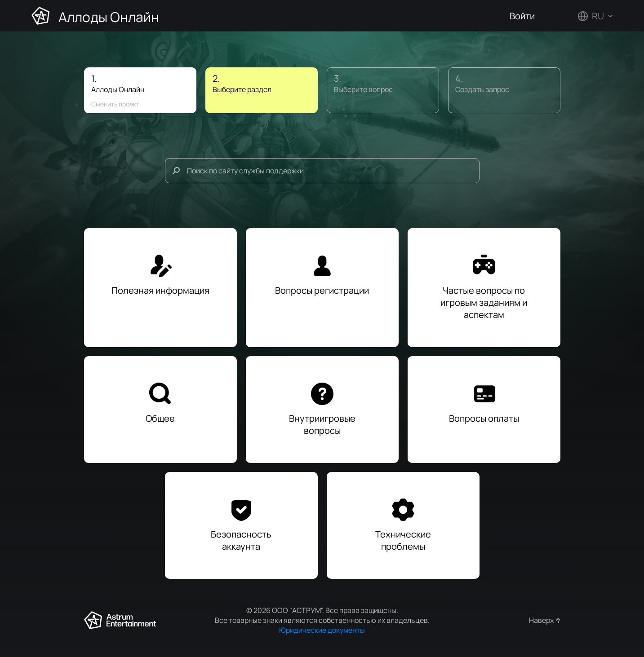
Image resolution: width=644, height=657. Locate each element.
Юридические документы (322, 630)
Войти (522, 16)
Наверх (541, 620)
